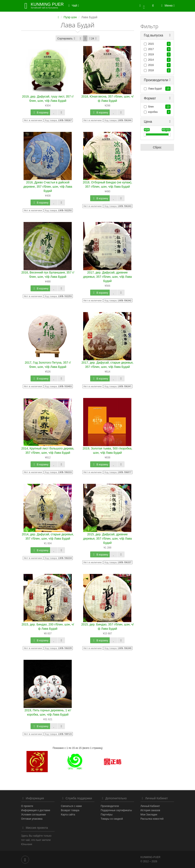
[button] (142, 6)
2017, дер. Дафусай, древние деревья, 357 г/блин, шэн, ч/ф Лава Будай (107, 277)
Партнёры (107, 815)
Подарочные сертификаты (116, 810)
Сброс (157, 148)
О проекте (27, 806)
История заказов (150, 810)
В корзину (40, 113)
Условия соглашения (34, 815)
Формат (150, 98)
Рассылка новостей (152, 819)
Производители (156, 80)
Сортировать (67, 39)
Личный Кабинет (150, 806)
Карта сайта (68, 815)
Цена (148, 122)
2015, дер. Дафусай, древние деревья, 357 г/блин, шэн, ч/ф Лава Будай (107, 539)
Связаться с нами (71, 806)
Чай (73, 6)
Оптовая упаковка (32, 819)
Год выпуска (154, 35)
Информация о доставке (36, 810)
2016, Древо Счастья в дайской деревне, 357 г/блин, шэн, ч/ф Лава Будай (48, 187)
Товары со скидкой (112, 819)
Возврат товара (70, 810)
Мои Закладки (149, 815)
